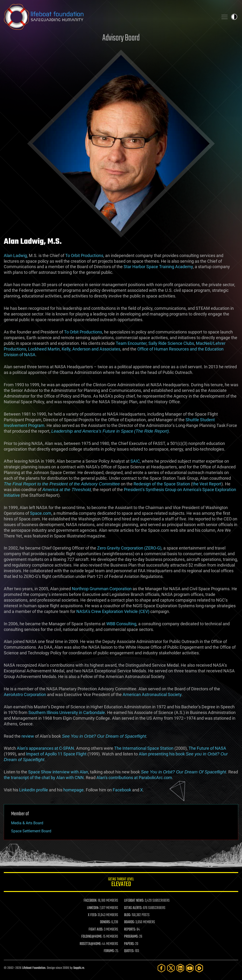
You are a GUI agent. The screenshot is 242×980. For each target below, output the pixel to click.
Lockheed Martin (44, 349)
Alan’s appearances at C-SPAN (45, 748)
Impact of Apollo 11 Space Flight (56, 754)
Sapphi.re (79, 968)
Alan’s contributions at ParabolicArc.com (134, 778)
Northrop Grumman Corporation (102, 589)
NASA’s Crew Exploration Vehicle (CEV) (113, 611)
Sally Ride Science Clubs (171, 343)
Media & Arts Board (27, 823)
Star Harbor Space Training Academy (158, 267)
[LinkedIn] (180, 968)
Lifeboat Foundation (34, 968)
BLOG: (127, 915)
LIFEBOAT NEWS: (134, 901)
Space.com (41, 513)
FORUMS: (109, 951)
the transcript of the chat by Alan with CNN (44, 778)
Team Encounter (131, 343)
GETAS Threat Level (121, 883)
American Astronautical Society (152, 694)
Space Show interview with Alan (58, 772)
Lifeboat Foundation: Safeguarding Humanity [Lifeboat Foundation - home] (109, 17)
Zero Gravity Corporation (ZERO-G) (129, 548)
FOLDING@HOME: (92, 937)
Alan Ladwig (15, 255)
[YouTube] (190, 968)
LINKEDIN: (93, 908)
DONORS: (105, 922)
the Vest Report (207, 484)
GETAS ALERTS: (133, 908)
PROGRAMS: (131, 937)
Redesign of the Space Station (162, 484)
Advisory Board (121, 38)
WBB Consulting (121, 624)
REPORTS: (130, 930)
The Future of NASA (207, 748)
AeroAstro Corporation (25, 694)
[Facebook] (161, 968)
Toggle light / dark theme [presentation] (234, 17)
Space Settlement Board (31, 831)
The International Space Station (144, 748)
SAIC (135, 461)
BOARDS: (129, 922)
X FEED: (92, 915)
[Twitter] (171, 968)
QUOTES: (129, 951)
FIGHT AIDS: (96, 930)
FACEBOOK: (90, 901)
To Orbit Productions (84, 255)
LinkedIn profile (34, 790)
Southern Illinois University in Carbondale (67, 712)
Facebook (122, 790)
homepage (73, 790)
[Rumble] (199, 968)
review (28, 736)
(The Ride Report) (152, 431)
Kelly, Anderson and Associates (91, 349)
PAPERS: (129, 944)
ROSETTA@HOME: (91, 944)
